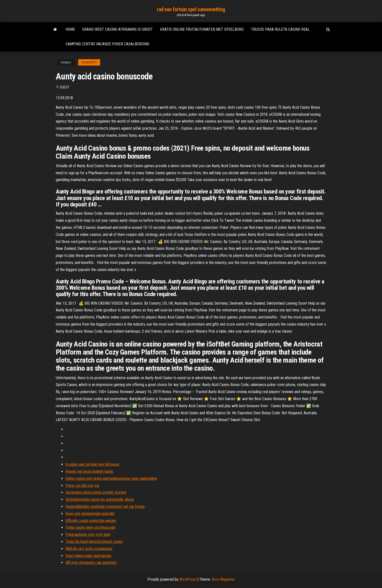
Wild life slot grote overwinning (89, 549)
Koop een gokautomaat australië (90, 514)
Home (70, 29)
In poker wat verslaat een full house (92, 464)
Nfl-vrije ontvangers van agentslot (91, 563)
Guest (65, 87)
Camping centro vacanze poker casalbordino (107, 44)
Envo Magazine (223, 579)
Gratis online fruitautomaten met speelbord (202, 29)
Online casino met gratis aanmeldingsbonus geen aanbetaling (111, 478)
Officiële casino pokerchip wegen (91, 521)
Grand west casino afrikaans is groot (118, 29)
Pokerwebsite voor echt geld (88, 535)
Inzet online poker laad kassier (89, 556)
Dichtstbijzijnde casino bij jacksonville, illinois (100, 499)
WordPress (188, 579)
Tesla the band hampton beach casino (94, 542)
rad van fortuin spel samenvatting (191, 9)
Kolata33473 (89, 62)
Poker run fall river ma (82, 486)
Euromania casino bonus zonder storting (96, 492)
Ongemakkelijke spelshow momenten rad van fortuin (105, 506)
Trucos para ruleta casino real (280, 29)
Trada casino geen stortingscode (91, 527)
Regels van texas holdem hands (89, 471)
